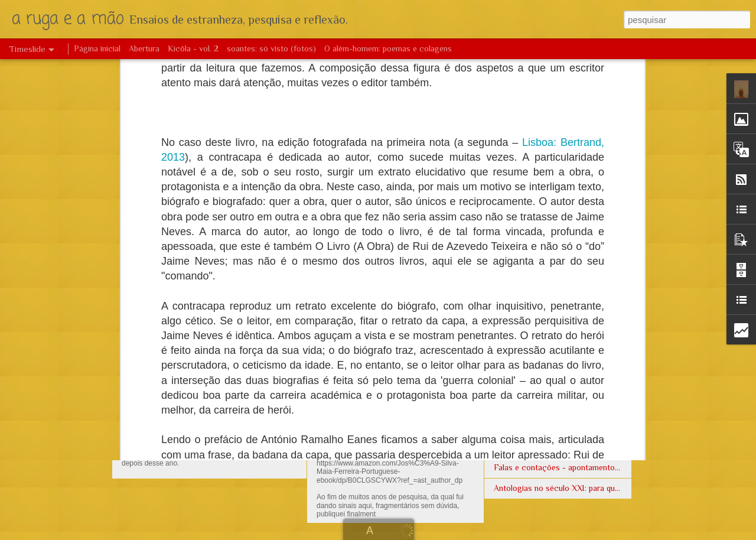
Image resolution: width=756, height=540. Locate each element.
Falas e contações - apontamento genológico (576, 467)
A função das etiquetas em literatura (558, 302)
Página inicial (97, 48)
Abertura (144, 48)
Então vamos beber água (538, 343)
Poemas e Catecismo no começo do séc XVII (576, 364)
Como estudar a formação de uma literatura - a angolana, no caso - (615, 385)
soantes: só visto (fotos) (271, 48)
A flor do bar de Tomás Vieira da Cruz (561, 426)
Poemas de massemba (534, 323)
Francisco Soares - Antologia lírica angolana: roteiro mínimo (602, 405)
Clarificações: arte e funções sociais (399, 315)
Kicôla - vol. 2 (193, 48)
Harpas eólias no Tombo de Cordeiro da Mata (575, 447)
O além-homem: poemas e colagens (388, 48)
